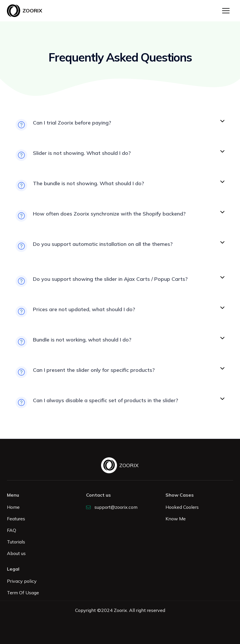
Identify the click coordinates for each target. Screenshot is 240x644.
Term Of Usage (23, 593)
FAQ (12, 530)
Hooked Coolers (182, 507)
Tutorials (16, 542)
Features (16, 519)
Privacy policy (22, 581)
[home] (25, 11)
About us (16, 553)
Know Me (176, 519)
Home (13, 507)
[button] (226, 11)
